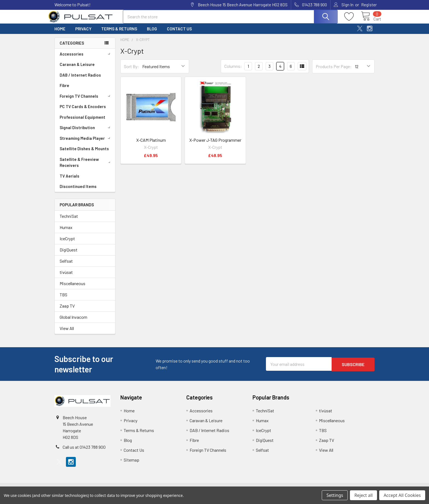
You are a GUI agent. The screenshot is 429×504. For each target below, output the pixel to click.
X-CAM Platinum (151, 145)
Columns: (233, 71)
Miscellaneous (73, 288)
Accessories (86, 59)
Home (60, 34)
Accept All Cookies (402, 495)
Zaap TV (67, 311)
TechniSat (69, 221)
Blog (152, 34)
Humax (66, 232)
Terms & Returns (119, 34)
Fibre (64, 90)
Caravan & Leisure (77, 69)
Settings (335, 495)
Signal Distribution (86, 132)
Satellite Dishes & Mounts (84, 153)
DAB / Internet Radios (80, 80)
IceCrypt (67, 243)
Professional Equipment (82, 122)
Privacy (83, 34)
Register (369, 5)
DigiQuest (69, 255)
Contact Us (179, 34)
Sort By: (131, 71)
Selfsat (66, 266)
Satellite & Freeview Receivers (86, 167)
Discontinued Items (78, 191)
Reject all (363, 495)
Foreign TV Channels (86, 101)
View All (67, 333)
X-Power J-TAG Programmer (215, 145)
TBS (63, 299)
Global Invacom (73, 322)
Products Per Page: (334, 71)
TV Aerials (69, 181)
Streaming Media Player (86, 143)
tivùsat (66, 277)
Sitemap (131, 465)
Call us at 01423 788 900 (84, 452)
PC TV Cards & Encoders (83, 111)
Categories (72, 48)
